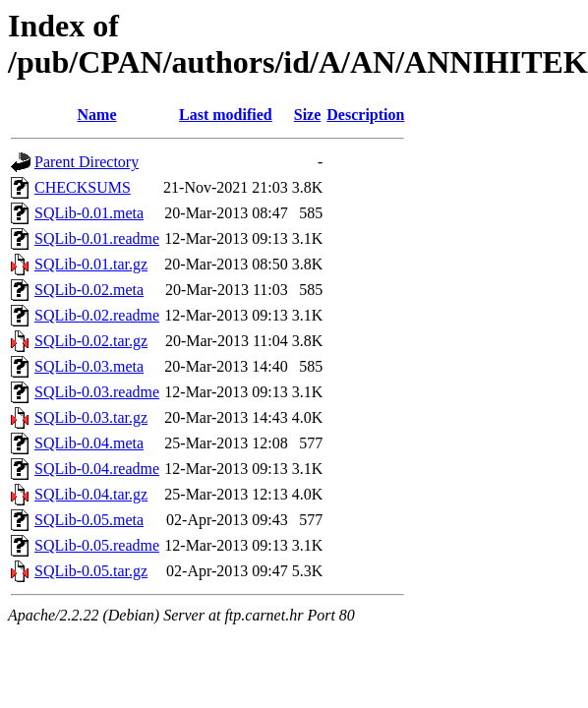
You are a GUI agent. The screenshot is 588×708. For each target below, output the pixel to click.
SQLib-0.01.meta (89, 213)
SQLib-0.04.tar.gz (91, 494)
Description (365, 115)
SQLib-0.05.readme (97, 545)
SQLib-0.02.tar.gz (91, 341)
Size (308, 115)
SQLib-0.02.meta (89, 290)
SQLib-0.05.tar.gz (91, 571)
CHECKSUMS (83, 187)
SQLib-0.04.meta (89, 443)
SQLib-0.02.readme (97, 315)
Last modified (226, 115)
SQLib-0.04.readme (97, 469)
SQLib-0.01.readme (97, 238)
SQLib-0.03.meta (89, 366)
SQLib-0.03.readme (97, 392)
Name (97, 115)
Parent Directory (87, 162)
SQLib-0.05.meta (89, 520)
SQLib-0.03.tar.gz (91, 417)
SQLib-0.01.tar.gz (91, 264)
